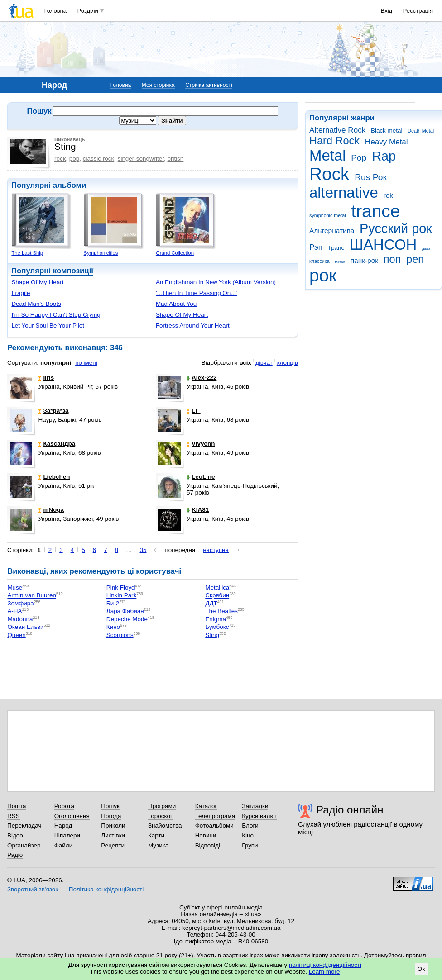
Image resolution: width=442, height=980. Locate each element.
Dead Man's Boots (36, 304)
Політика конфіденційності (106, 889)
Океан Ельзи (25, 627)
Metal (328, 155)
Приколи (113, 825)
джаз (426, 249)
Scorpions (120, 635)
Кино (113, 627)
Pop (359, 158)
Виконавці (27, 571)
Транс (336, 248)
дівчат (264, 363)
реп (415, 259)
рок (323, 275)
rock (60, 159)
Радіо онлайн (350, 810)
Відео (15, 835)
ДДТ (211, 603)
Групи (250, 845)
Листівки (113, 835)
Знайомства (165, 825)
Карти (156, 835)
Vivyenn (201, 444)
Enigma (216, 619)
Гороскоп (161, 816)
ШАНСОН (383, 245)
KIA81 (198, 510)
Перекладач (24, 825)
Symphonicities (101, 253)
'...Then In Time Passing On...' (196, 293)
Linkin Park (121, 596)
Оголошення (72, 816)
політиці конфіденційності (325, 965)
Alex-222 (202, 378)
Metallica (217, 588)
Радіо (15, 855)
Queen (16, 635)
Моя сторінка (158, 85)
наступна (216, 550)
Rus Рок (371, 177)
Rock (329, 174)
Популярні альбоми (49, 185)
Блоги (250, 825)
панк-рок (364, 260)
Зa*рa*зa (53, 411)
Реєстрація (418, 11)
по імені (86, 363)
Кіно (248, 835)
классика (319, 261)
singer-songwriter (141, 159)
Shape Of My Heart (37, 282)
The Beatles (221, 611)
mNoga (51, 510)
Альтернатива (332, 231)
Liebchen (54, 477)
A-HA (14, 611)
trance (375, 211)
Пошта (17, 806)
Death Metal (421, 131)
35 (143, 550)
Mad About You (176, 304)
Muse (15, 588)
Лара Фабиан (125, 611)
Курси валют (259, 816)
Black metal (387, 131)
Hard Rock (334, 141)
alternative (344, 193)
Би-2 (113, 603)
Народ (63, 825)
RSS (14, 816)
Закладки (255, 806)
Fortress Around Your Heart (193, 326)
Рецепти (113, 845)
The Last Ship (27, 253)
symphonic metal (328, 215)
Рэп (316, 247)
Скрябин (217, 596)
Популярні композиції (52, 271)
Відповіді (208, 845)
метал (340, 262)
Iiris (46, 378)
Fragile (21, 293)
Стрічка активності (209, 85)
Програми (162, 806)
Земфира (20, 603)
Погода (111, 816)
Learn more (324, 972)
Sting (212, 635)
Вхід (387, 11)
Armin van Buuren (32, 596)
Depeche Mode (127, 619)
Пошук (110, 806)
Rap (384, 156)
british (175, 159)
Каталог (206, 806)
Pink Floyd (121, 588)
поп (392, 259)
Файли (64, 845)
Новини (206, 835)
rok (388, 195)
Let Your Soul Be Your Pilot (48, 326)
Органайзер (24, 845)
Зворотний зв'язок (33, 889)
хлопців (287, 363)
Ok (421, 969)
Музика (158, 845)
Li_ (193, 411)
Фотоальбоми (214, 825)
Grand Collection (175, 253)
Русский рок (396, 228)
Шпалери (67, 835)
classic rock (98, 159)
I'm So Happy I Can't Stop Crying (56, 315)
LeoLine (201, 477)
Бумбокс (217, 627)
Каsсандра (57, 444)
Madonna (20, 619)
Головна (55, 11)
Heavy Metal (387, 142)
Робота (64, 806)
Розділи (88, 11)
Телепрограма (215, 816)
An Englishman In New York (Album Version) (216, 282)
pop (74, 159)
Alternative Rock (337, 130)
